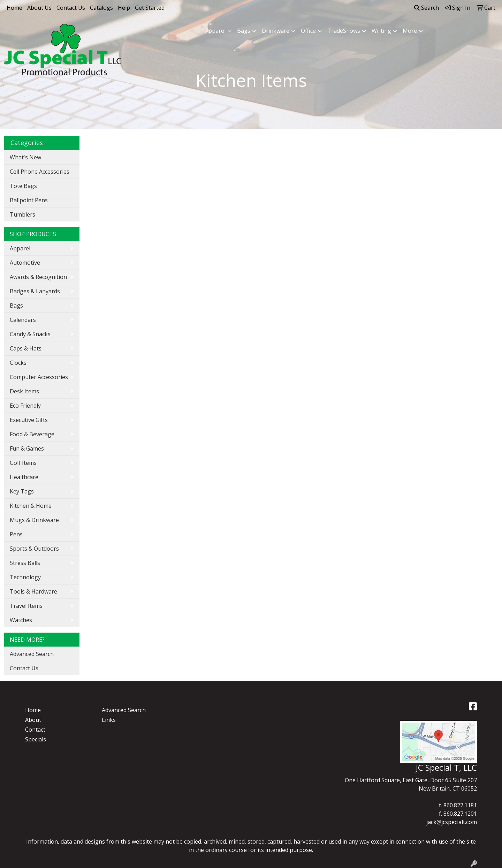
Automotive (25, 263)
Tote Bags (23, 186)
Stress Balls (25, 563)
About (33, 720)
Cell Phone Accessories (40, 172)
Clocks (18, 363)
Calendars (23, 320)
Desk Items (24, 391)
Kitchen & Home (31, 506)
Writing (381, 31)
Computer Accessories (39, 377)
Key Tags (22, 491)
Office (308, 31)
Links (109, 720)
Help (124, 8)
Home (14, 8)
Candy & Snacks (30, 334)
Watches (21, 620)
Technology (25, 577)
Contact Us (71, 8)
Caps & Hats (26, 348)
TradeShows (344, 31)
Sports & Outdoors (34, 549)
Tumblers (22, 214)
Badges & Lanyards (35, 291)
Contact (35, 730)
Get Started (150, 8)
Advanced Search (32, 654)
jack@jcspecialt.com (452, 822)
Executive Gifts (29, 420)
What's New (25, 157)
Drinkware (276, 31)
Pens (16, 534)
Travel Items (26, 606)
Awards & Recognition (38, 277)
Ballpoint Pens (29, 200)
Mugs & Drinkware (34, 520)
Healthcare (24, 477)
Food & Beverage (32, 434)
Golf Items (23, 463)
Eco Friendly (25, 406)
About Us (39, 8)
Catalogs (101, 8)
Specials (36, 739)
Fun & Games (27, 448)
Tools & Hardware (33, 591)
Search (427, 8)
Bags (244, 31)
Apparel (215, 31)
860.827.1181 (460, 805)
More (410, 31)
